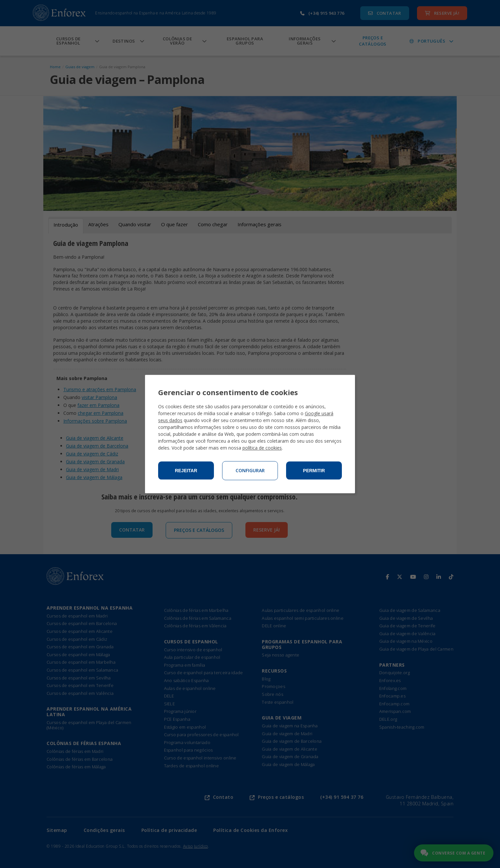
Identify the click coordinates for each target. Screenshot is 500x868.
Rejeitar (186, 471)
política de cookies (262, 448)
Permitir (314, 471)
